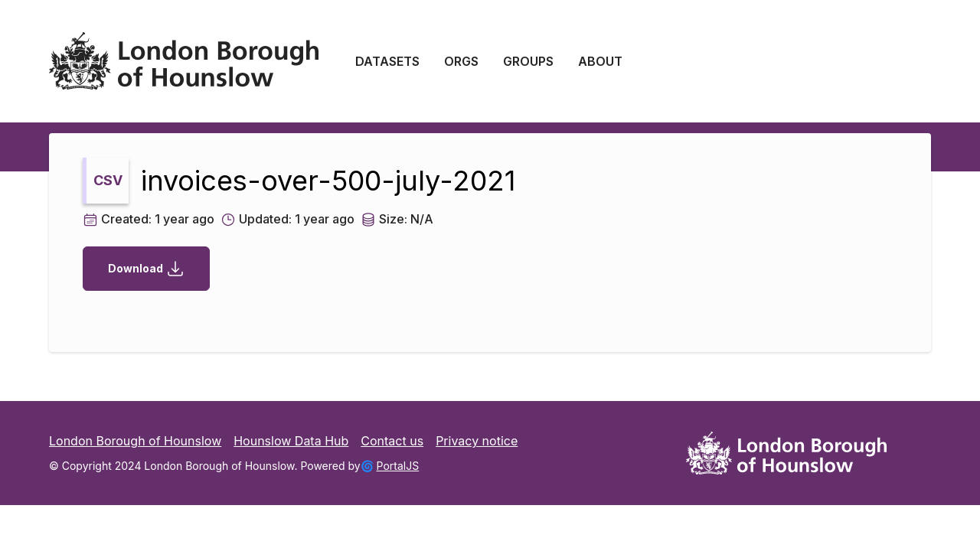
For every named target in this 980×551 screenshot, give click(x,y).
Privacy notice (477, 441)
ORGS (461, 61)
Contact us (392, 441)
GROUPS (528, 61)
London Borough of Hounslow (135, 441)
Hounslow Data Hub (291, 441)
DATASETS (387, 61)
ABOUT (600, 61)
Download (146, 269)
